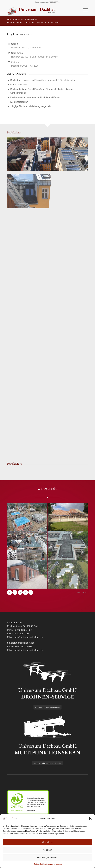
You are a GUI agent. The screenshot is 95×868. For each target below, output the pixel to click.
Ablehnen (47, 850)
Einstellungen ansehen (47, 857)
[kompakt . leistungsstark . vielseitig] (47, 763)
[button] (91, 819)
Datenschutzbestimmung (43, 864)
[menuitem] (84, 10)
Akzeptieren (47, 842)
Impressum (58, 864)
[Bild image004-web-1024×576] (48, 153)
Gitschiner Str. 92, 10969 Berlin (22, 20)
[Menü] (84, 10)
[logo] (39, 10)
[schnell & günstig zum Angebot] (47, 707)
